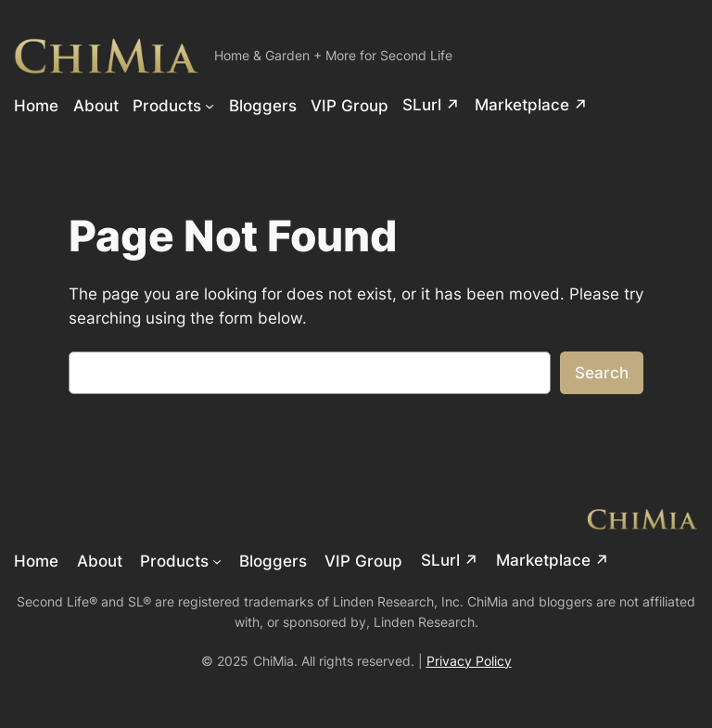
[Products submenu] (210, 105)
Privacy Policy (469, 661)
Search (602, 373)
